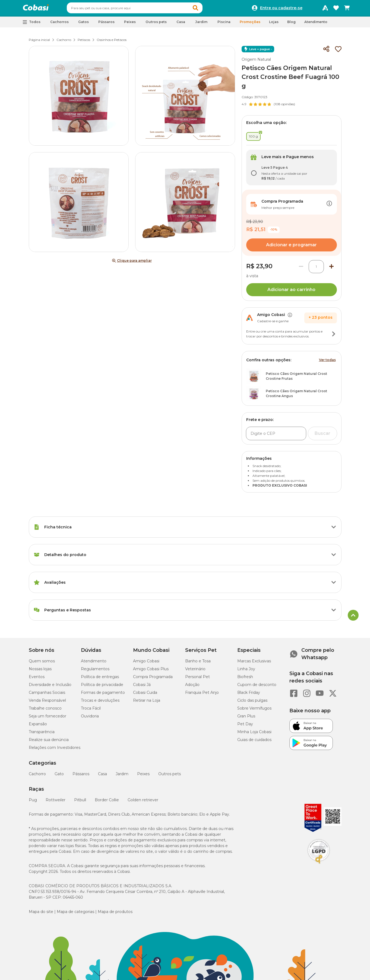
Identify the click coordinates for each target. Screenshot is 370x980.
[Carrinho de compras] (347, 9)
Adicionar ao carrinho (291, 292)
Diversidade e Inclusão (50, 687)
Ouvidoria (90, 719)
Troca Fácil (91, 711)
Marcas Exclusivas (254, 663)
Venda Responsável (47, 703)
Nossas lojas (40, 671)
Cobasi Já (142, 687)
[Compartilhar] (326, 52)
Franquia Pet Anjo (202, 695)
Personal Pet (197, 679)
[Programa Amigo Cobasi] (325, 9)
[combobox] (145, 9)
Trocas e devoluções (100, 703)
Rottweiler (56, 802)
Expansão (38, 726)
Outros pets (170, 776)
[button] (206, 9)
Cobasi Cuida (145, 695)
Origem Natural (256, 62)
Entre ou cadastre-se (281, 9)
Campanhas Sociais (47, 695)
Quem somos (42, 663)
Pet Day (245, 726)
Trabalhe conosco (45, 711)
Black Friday (249, 695)
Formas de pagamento (103, 695)
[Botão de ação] (329, 207)
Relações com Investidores (55, 750)
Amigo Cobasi (146, 663)
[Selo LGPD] (319, 866)
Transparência (42, 734)
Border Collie (107, 802)
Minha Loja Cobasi (254, 734)
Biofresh (245, 679)
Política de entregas (100, 679)
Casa (102, 776)
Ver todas (327, 362)
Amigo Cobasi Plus (151, 671)
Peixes (143, 776)
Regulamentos (95, 671)
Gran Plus (246, 719)
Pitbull (80, 802)
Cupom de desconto (257, 687)
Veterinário (195, 671)
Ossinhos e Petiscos (112, 42)
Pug (33, 802)
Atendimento (316, 24)
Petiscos (84, 42)
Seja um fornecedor (48, 719)
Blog (291, 24)
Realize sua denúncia (49, 742)
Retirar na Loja (147, 703)
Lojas (274, 24)
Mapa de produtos (115, 914)
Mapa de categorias (75, 914)
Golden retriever (143, 802)
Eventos (37, 679)
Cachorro (64, 42)
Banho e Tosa (198, 663)
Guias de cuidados (254, 742)
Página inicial (39, 42)
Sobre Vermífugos (254, 711)
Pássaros (81, 776)
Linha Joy (246, 671)
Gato (59, 776)
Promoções (250, 24)
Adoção (192, 687)
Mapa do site (41, 914)
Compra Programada (153, 679)
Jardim (122, 776)
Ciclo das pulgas (252, 703)
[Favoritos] (336, 9)
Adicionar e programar (291, 247)
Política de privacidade (102, 687)
